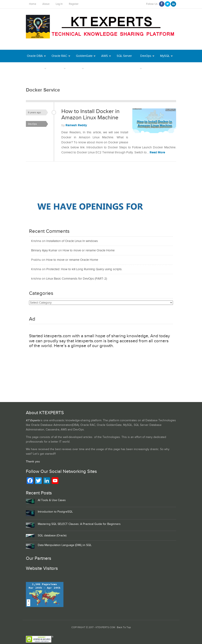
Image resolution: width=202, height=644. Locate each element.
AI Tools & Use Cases (52, 500)
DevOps (146, 56)
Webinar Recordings (103, 68)
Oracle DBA (35, 56)
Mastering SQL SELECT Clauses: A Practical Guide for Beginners (79, 524)
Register (74, 4)
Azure (151, 68)
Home (33, 4)
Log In (59, 4)
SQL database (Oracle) (52, 536)
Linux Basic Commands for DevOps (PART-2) (77, 279)
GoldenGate (84, 56)
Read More (157, 152)
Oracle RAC (59, 56)
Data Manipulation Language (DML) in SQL (65, 545)
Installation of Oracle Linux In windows (72, 241)
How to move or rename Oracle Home (89, 250)
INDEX (76, 68)
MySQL (165, 56)
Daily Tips (132, 68)
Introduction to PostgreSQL (55, 512)
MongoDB (34, 81)
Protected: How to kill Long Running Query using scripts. (84, 269)
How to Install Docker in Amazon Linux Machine (90, 115)
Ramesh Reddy (76, 125)
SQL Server (124, 56)
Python (169, 68)
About (46, 4)
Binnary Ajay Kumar (44, 250)
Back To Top (124, 627)
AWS (105, 56)
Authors (57, 68)
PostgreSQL (35, 68)
